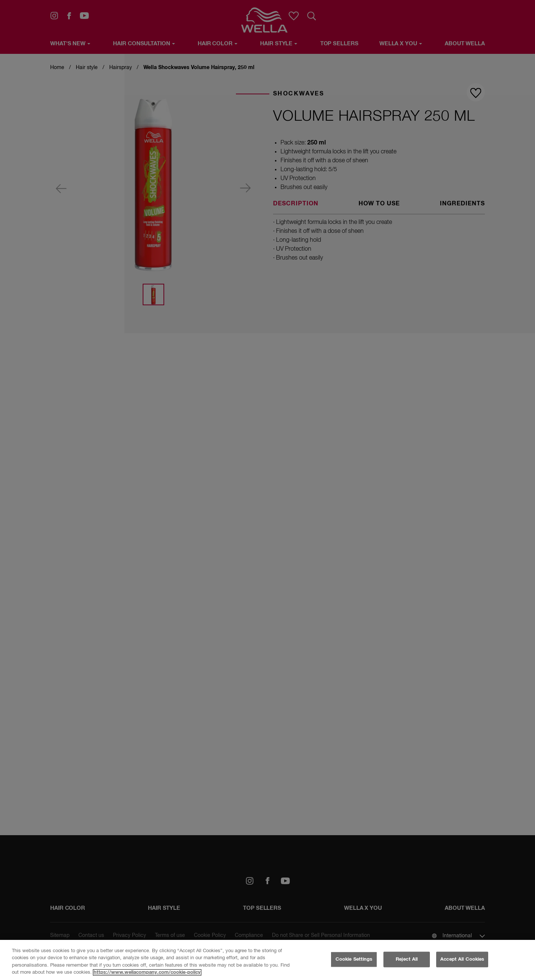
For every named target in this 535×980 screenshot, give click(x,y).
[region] (267, 960)
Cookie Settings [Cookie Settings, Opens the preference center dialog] (354, 959)
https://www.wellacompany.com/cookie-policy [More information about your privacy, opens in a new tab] (147, 972)
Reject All (407, 959)
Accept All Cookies (462, 959)
